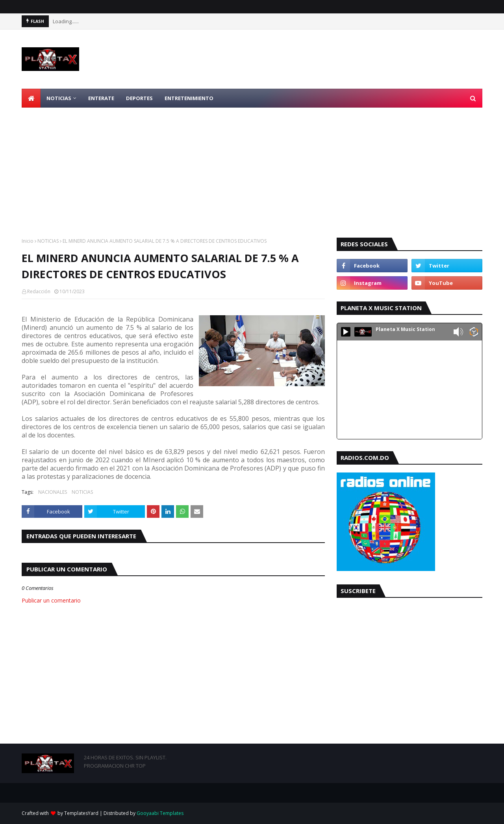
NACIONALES (53, 492)
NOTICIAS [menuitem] (59, 98)
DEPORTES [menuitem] (139, 98)
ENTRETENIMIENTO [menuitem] (189, 98)
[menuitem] (31, 98)
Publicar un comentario (51, 600)
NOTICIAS (48, 241)
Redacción (39, 291)
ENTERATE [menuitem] (101, 98)
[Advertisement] (252, 167)
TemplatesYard (81, 813)
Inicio (28, 241)
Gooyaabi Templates (160, 813)
